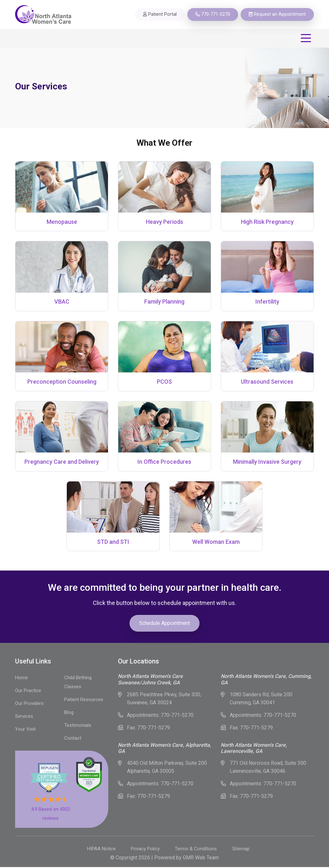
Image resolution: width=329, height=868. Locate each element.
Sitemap (243, 850)
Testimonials (78, 726)
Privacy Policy (145, 850)
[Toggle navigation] (307, 38)
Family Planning (164, 302)
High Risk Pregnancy (267, 222)
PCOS (164, 382)
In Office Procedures (164, 462)
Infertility (267, 302)
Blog (69, 713)
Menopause (62, 222)
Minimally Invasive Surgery (267, 462)
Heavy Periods (164, 222)
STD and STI (113, 542)
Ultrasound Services (267, 382)
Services (24, 717)
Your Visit (25, 730)
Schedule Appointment (164, 624)
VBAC (62, 302)
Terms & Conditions (197, 850)
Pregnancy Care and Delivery (62, 462)
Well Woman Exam (216, 542)
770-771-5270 (177, 716)
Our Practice (28, 691)
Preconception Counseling (62, 382)
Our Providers (29, 704)
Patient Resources (84, 700)
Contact (73, 739)
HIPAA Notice (100, 850)
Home (22, 679)
